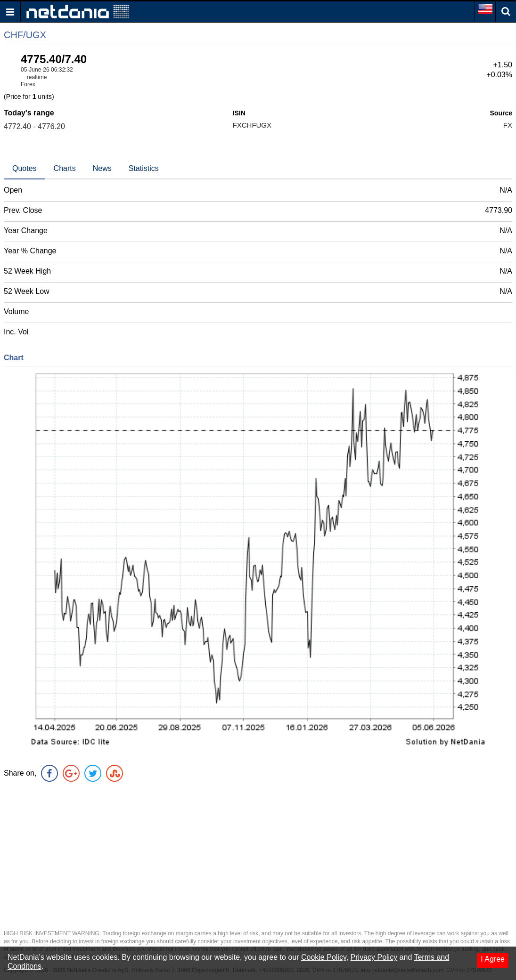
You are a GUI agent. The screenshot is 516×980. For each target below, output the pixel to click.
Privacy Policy (374, 957)
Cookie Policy (324, 957)
